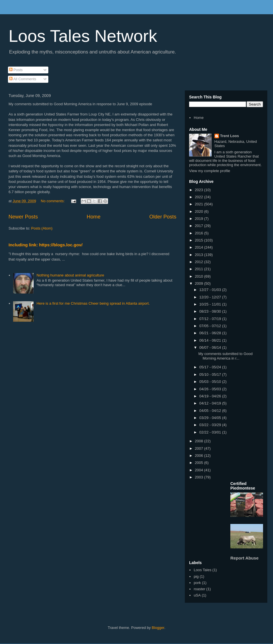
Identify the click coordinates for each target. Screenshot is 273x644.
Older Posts (163, 217)
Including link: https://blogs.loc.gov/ (45, 245)
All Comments (23, 79)
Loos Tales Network (83, 36)
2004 (199, 470)
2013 (199, 255)
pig (196, 576)
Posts (16, 70)
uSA (197, 595)
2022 (199, 197)
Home (94, 217)
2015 (199, 240)
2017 (199, 226)
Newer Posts (23, 217)
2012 (199, 262)
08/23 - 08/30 (211, 311)
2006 (199, 456)
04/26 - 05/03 (211, 389)
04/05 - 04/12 (211, 411)
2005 (199, 463)
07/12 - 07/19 (211, 319)
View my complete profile (210, 171)
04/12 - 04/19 (211, 403)
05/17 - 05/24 (211, 367)
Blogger (158, 628)
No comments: (53, 201)
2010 (199, 276)
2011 (199, 269)
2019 (199, 219)
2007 (199, 448)
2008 (199, 441)
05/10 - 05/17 (211, 374)
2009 (199, 283)
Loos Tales (202, 570)
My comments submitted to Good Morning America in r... (225, 356)
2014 (199, 247)
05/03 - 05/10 (211, 382)
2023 (199, 190)
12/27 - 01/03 (211, 290)
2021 (199, 204)
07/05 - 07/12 (211, 326)
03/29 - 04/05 (211, 418)
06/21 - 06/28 (211, 333)
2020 (199, 211)
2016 (199, 233)
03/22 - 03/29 (211, 425)
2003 (199, 477)
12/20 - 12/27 (211, 297)
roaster (199, 589)
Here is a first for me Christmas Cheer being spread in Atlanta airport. (93, 303)
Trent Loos (229, 136)
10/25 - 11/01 (211, 304)
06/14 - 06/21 (211, 340)
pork (197, 583)
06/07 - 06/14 (211, 347)
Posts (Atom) (42, 228)
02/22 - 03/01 (211, 432)
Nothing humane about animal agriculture (70, 275)
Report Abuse (244, 558)
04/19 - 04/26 (211, 396)
